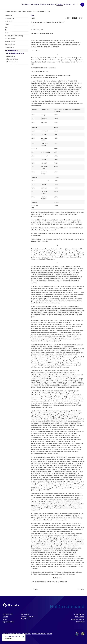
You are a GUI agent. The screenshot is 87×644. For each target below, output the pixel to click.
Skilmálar (11, 634)
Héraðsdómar (11, 56)
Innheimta (43, 5)
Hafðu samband (80, 617)
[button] (33, 15)
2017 (75, 18)
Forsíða (7, 11)
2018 (69, 18)
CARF (7, 33)
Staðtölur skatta (10, 42)
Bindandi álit (9, 21)
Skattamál (19, 11)
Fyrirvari (5, 634)
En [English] (74, 5)
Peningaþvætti (9, 47)
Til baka (35, 589)
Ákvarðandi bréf (10, 18)
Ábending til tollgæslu (78, 619)
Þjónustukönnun (26, 634)
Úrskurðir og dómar (27, 11)
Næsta (84, 18)
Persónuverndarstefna (39, 634)
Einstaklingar (25, 5)
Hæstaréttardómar (13, 59)
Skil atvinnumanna (11, 39)
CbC (6, 30)
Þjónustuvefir (82, 5)
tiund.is (5, 619)
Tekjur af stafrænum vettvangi (14, 36)
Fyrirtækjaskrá (51, 5)
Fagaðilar (12, 11)
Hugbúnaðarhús (10, 44)
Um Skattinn (67, 5)
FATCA (7, 24)
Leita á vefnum (77, 5)
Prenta (82, 589)
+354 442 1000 (80, 614)
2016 (80, 18)
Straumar (49, 634)
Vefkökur (18, 634)
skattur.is (5, 617)
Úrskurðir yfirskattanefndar (40, 11)
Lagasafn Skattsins (8, 622)
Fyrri (65, 18)
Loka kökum (23, 637)
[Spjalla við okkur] (80, 637)
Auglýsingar (9, 16)
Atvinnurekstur (35, 5)
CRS (6, 27)
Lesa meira (8, 639)
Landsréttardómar (13, 62)
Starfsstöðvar (80, 622)
